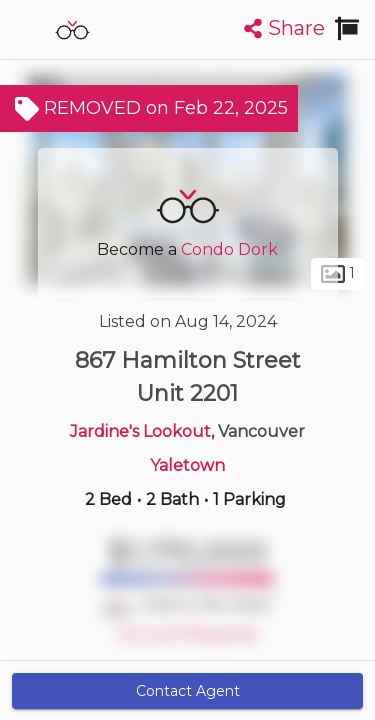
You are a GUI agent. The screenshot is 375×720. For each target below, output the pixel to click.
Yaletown (187, 465)
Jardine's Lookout (140, 431)
